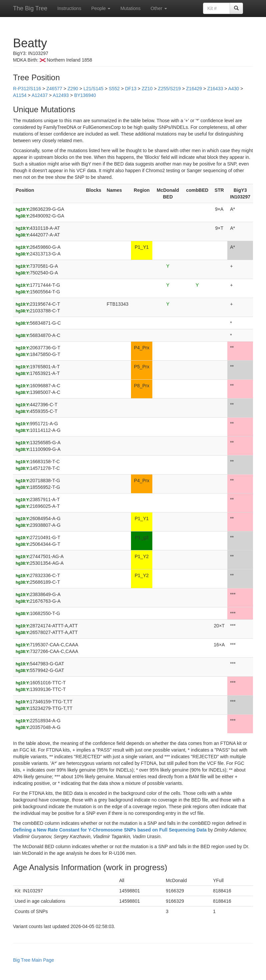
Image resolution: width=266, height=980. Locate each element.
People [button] (101, 8)
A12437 (40, 95)
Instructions (69, 8)
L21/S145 (93, 89)
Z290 (73, 89)
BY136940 (85, 95)
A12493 (61, 95)
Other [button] (159, 8)
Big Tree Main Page (33, 960)
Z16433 (215, 89)
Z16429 (194, 89)
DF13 (131, 89)
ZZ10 (147, 89)
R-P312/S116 (27, 89)
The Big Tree (30, 8)
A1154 (20, 95)
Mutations (130, 8)
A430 (233, 89)
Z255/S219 (169, 89)
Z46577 (54, 89)
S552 (114, 89)
